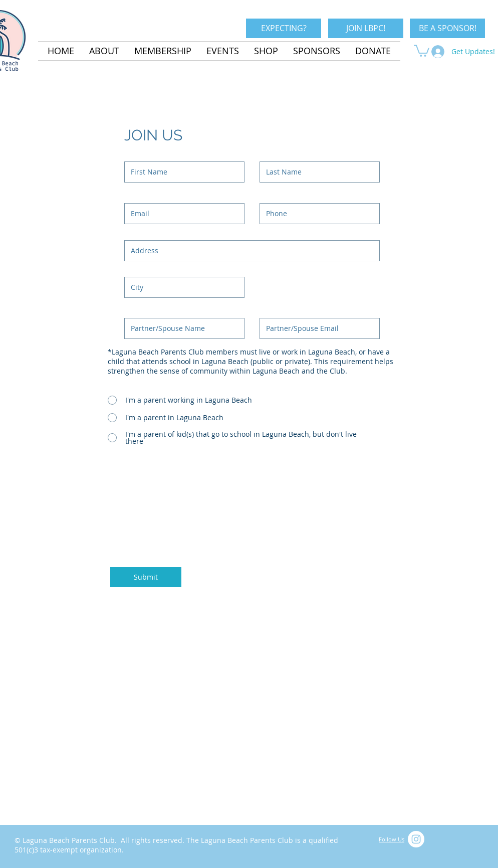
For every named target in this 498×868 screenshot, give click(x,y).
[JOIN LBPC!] (366, 28)
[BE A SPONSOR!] (447, 28)
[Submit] (146, 577)
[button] (422, 50)
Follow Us (392, 839)
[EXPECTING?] (284, 28)
